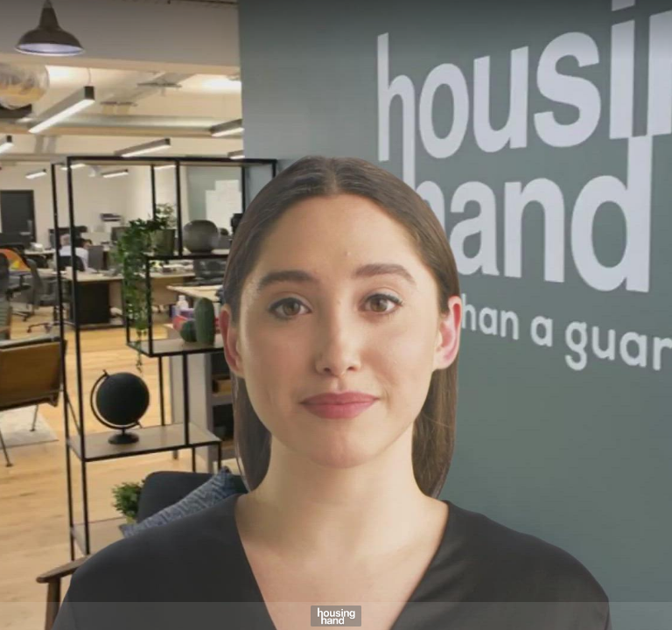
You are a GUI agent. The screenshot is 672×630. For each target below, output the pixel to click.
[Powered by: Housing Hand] (336, 616)
